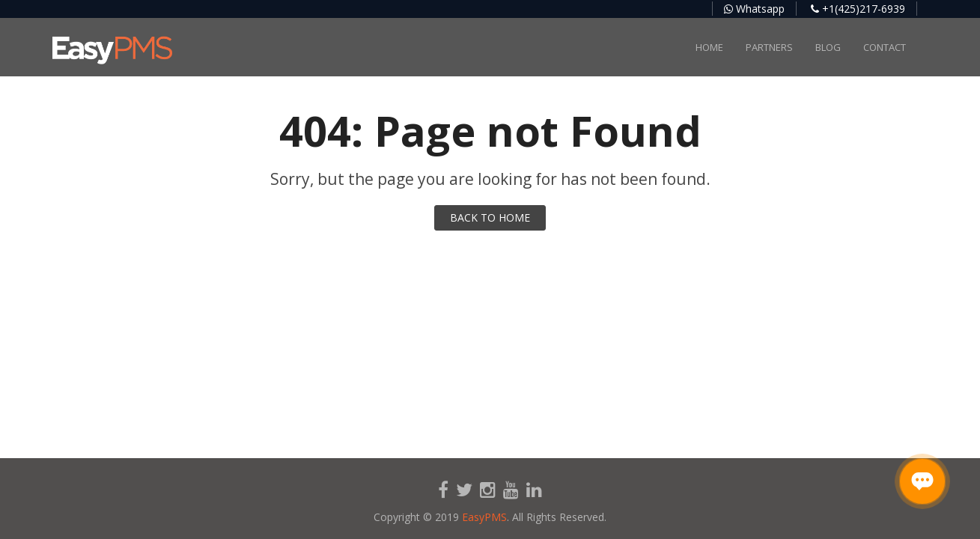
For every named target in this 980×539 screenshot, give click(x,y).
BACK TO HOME (490, 217)
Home (709, 47)
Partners (769, 47)
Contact (885, 47)
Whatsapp (754, 9)
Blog (828, 47)
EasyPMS (484, 517)
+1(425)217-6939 (858, 9)
